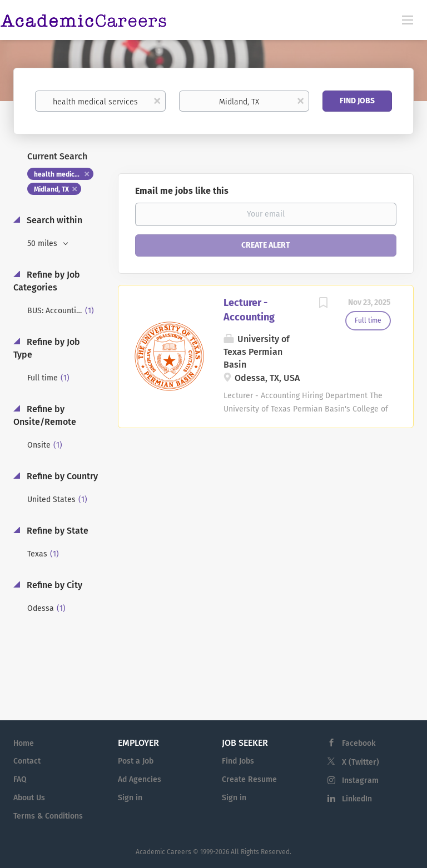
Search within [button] (53, 220)
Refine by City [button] (53, 585)
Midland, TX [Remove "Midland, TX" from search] (51, 189)
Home (24, 743)
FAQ (20, 779)
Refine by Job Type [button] (47, 348)
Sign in (130, 798)
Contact (27, 761)
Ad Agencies (140, 779)
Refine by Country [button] (61, 476)
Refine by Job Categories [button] (47, 281)
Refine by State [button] (56, 531)
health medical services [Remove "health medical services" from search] (64, 174)
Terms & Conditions (48, 816)
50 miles (43, 244)
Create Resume (249, 779)
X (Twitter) (361, 762)
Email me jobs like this (182, 191)
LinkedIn (357, 799)
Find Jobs (357, 101)
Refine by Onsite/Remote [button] (45, 415)
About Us (29, 798)
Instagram (360, 781)
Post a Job (136, 761)
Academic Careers (163, 852)
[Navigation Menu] (408, 19)
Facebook (359, 743)
